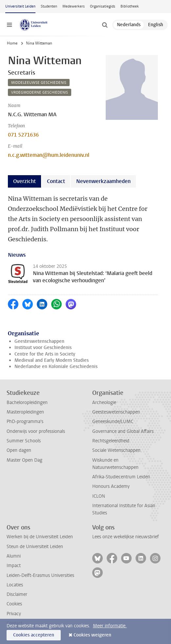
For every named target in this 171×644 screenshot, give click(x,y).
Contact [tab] (56, 181)
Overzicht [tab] (24, 181)
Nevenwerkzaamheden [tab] (103, 181)
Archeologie (104, 403)
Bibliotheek (130, 6)
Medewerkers (74, 6)
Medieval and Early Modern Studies (52, 360)
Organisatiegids (103, 6)
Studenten (49, 6)
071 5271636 (23, 135)
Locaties (15, 585)
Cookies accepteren (34, 635)
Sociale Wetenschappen (116, 450)
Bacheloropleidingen (27, 403)
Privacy (14, 614)
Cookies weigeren (92, 635)
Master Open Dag (24, 460)
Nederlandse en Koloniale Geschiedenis (56, 367)
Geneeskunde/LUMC (113, 422)
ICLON (99, 496)
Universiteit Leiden (20, 6)
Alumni (14, 556)
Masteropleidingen (25, 412)
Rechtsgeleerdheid (111, 441)
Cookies (14, 604)
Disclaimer (17, 594)
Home (12, 43)
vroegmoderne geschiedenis (40, 92)
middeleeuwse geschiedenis (39, 83)
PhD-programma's (25, 422)
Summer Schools (24, 441)
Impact (14, 566)
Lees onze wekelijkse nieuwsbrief (126, 537)
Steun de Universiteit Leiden (35, 547)
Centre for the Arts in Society (45, 354)
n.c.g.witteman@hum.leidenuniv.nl (49, 155)
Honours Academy (111, 486)
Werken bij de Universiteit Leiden (40, 537)
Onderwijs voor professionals (36, 431)
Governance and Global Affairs (123, 431)
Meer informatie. (110, 626)
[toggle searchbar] (105, 25)
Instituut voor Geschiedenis (43, 348)
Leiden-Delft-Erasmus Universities (40, 575)
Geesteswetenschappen (39, 341)
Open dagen (19, 450)
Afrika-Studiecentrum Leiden (121, 477)
